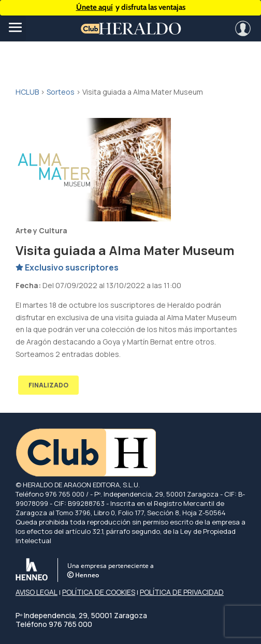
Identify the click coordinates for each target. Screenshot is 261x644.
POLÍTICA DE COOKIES (99, 592)
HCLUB (27, 92)
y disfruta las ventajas (131, 8)
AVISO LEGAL (37, 592)
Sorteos (61, 92)
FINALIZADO (48, 385)
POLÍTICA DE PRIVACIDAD (182, 592)
